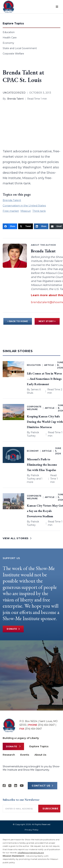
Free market (11, 211)
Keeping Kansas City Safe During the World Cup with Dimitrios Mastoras (45, 422)
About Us (40, 755)
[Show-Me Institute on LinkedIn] (16, 786)
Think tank (39, 211)
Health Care (10, 38)
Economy (8, 43)
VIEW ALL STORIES (17, 538)
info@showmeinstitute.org (31, 853)
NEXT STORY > (47, 321)
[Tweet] (26, 226)
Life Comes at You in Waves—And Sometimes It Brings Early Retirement (44, 379)
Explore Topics (39, 746)
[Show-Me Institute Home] (8, 7)
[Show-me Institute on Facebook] (4, 786)
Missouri (26, 211)
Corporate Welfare (13, 54)
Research (9, 755)
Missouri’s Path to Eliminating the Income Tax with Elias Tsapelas (42, 465)
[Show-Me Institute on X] (10, 786)
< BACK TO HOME (18, 321)
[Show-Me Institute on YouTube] (22, 786)
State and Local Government (20, 48)
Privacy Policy (32, 830)
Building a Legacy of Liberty (21, 738)
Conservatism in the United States (24, 206)
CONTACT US (43, 786)
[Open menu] (57, 7)
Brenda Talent (15, 99)
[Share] (10, 226)
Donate (13, 629)
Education (9, 32)
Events (25, 755)
